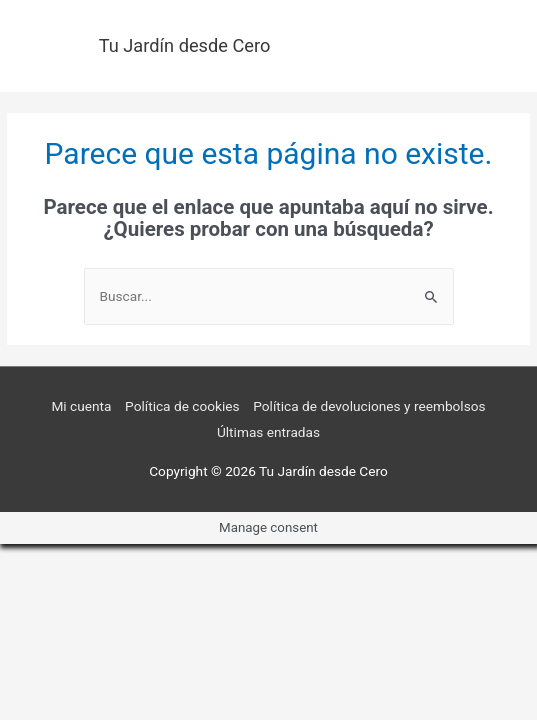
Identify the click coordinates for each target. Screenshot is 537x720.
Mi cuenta (81, 406)
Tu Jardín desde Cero (185, 45)
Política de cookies (182, 406)
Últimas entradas (268, 432)
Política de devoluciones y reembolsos (369, 406)
